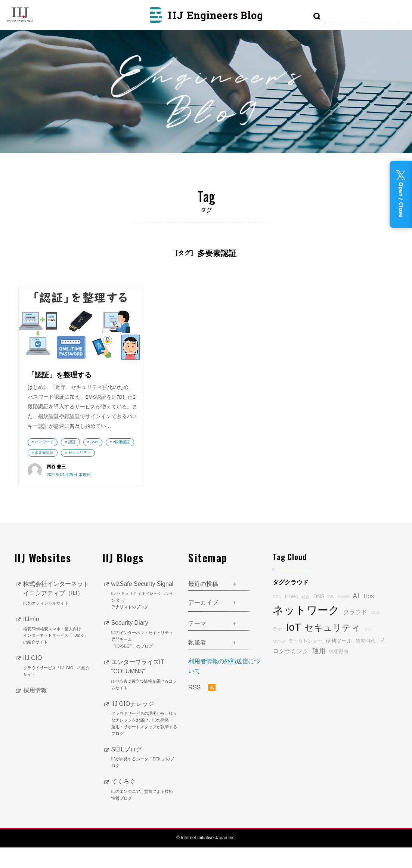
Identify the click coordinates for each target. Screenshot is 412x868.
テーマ (197, 644)
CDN (277, 618)
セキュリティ (46, 473)
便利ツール (339, 662)
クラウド (355, 633)
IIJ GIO (57, 687)
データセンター (305, 662)
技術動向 (339, 672)
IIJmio (57, 651)
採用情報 (35, 711)
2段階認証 (43, 462)
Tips (368, 617)
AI (356, 617)
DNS (319, 617)
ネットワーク (306, 631)
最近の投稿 (203, 604)
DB (331, 618)
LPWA (292, 618)
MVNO (343, 618)
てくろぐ (144, 811)
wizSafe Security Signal (144, 616)
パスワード (44, 452)
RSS (202, 708)
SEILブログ (144, 778)
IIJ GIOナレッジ (144, 739)
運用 (319, 671)
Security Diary (144, 655)
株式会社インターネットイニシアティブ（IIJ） (57, 614)
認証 (72, 452)
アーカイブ (203, 623)
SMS (94, 452)
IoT (294, 648)
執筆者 (197, 663)
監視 (306, 618)
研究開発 (365, 662)
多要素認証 (76, 462)
